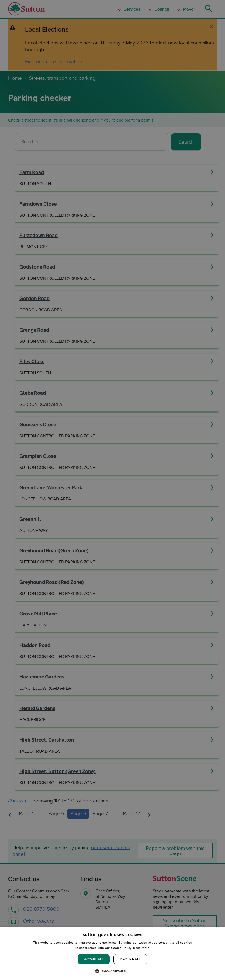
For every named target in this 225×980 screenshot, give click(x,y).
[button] (112, 971)
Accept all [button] (94, 959)
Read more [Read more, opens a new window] (141, 948)
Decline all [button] (130, 959)
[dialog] (112, 953)
